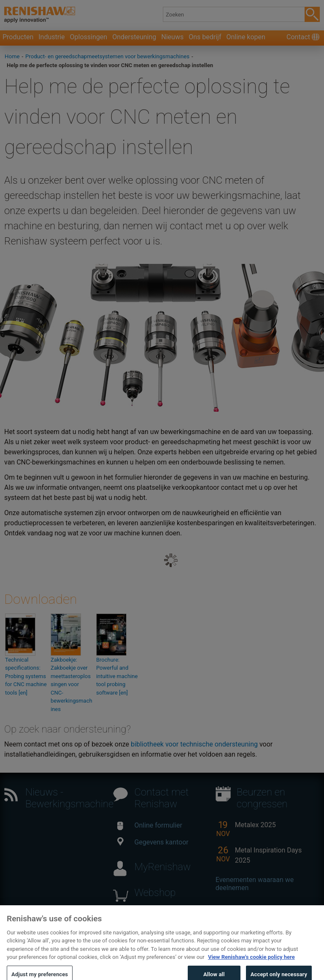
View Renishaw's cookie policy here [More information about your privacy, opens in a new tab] (251, 963)
